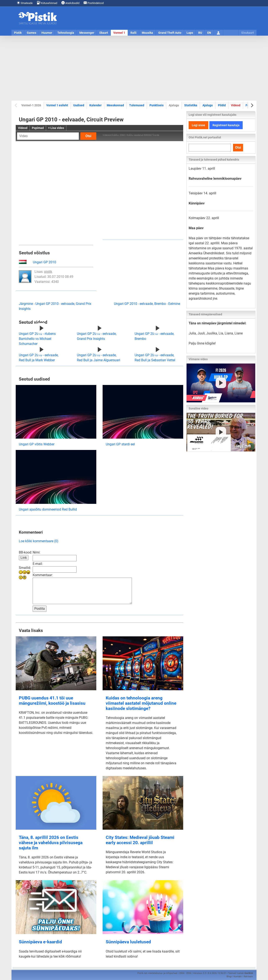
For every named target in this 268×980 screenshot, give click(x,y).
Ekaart (104, 33)
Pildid (222, 105)
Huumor (47, 33)
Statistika (191, 105)
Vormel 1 (119, 33)
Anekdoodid (70, 3)
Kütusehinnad (47, 3)
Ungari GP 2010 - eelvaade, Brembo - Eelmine (147, 304)
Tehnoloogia (66, 33)
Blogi (229, 977)
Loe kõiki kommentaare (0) (39, 541)
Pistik (18, 33)
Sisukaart (248, 33)
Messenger (87, 33)
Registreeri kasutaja (226, 125)
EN (209, 33)
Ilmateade (25, 3)
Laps (190, 33)
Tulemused (137, 105)
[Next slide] (252, 105)
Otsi (88, 136)
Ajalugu (208, 105)
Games (32, 33)
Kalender (95, 105)
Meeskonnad (115, 105)
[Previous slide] (16, 105)
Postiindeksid (94, 3)
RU (200, 33)
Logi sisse (198, 125)
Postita (40, 609)
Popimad (38, 128)
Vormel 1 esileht (57, 105)
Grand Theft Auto (170, 33)
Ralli (133, 33)
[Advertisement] (134, 68)
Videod (236, 105)
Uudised (79, 105)
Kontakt (238, 977)
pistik (48, 272)
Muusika (147, 33)
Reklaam (248, 977)
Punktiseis (157, 105)
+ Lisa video (56, 128)
